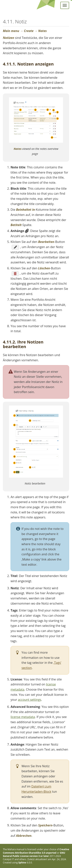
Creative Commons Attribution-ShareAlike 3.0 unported (36, 851)
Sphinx (22, 863)
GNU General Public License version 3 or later (34, 854)
